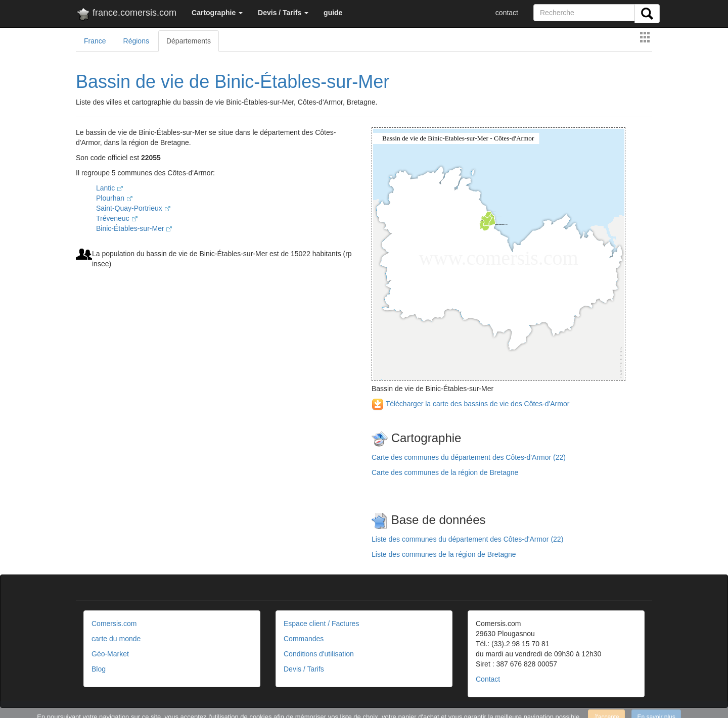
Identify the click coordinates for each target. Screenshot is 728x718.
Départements (189, 41)
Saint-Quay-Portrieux (133, 208)
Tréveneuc (117, 218)
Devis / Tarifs (304, 669)
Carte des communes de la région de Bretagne (445, 472)
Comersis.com (114, 624)
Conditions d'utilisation (319, 654)
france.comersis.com (126, 15)
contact (507, 13)
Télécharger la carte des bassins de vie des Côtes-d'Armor (470, 404)
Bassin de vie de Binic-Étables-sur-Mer (233, 82)
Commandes (304, 639)
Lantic (109, 188)
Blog (99, 669)
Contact (488, 679)
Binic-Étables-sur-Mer (134, 228)
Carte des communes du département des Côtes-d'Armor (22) (469, 457)
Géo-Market (110, 654)
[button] (217, 13)
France (95, 41)
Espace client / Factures (321, 624)
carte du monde (116, 639)
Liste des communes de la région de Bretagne (444, 554)
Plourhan (114, 198)
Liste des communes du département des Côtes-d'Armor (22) (467, 539)
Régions (136, 41)
